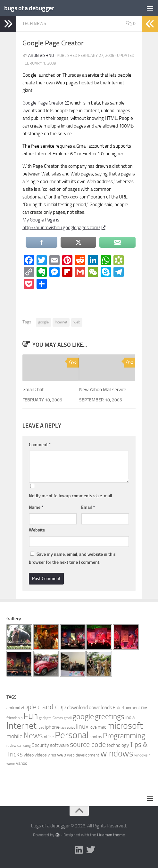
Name (36, 507)
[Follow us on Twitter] (91, 850)
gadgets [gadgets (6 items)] (45, 718)
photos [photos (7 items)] (96, 737)
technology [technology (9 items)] (118, 745)
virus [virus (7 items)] (52, 755)
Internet (61, 322)
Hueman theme (111, 835)
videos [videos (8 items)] (41, 755)
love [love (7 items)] (93, 727)
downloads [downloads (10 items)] (100, 707)
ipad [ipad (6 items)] (41, 727)
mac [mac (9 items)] (102, 727)
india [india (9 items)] (130, 717)
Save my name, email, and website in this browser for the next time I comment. (72, 558)
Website (37, 530)
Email (88, 507)
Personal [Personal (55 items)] (72, 735)
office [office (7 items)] (49, 737)
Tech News (34, 23)
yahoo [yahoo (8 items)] (22, 763)
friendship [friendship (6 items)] (14, 718)
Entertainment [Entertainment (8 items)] (126, 708)
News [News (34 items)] (33, 736)
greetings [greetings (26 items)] (110, 717)
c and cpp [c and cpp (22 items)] (52, 707)
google (43, 322)
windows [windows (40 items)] (117, 754)
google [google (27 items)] (83, 717)
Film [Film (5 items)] (144, 708)
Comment (40, 445)
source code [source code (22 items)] (88, 745)
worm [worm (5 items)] (11, 764)
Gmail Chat (33, 390)
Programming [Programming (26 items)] (124, 736)
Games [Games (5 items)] (58, 718)
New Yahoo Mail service (103, 390)
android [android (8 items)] (13, 708)
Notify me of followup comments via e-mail (71, 496)
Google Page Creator (45, 103)
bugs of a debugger (30, 8)
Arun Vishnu (41, 55)
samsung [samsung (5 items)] (24, 746)
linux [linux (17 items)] (82, 727)
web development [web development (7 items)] (83, 755)
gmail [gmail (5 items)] (68, 718)
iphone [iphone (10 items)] (52, 727)
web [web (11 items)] (62, 755)
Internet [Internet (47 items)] (21, 726)
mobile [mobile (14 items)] (14, 736)
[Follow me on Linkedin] (79, 850)
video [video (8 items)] (29, 755)
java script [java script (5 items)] (68, 728)
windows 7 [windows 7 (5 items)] (142, 755)
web (77, 322)
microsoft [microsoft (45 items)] (125, 726)
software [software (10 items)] (59, 745)
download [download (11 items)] (77, 707)
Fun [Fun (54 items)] (31, 716)
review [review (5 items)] (11, 746)
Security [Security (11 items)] (40, 745)
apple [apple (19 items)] (29, 707)
